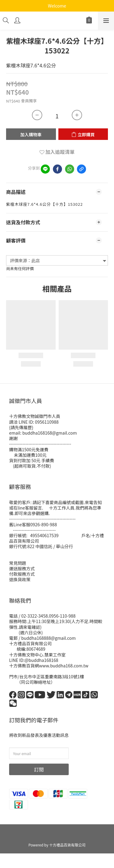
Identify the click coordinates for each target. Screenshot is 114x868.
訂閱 (39, 769)
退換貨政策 (20, 579)
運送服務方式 (22, 568)
